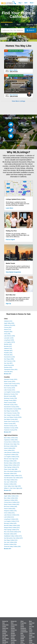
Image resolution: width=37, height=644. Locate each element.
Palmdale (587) (8, 351)
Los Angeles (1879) (9, 342)
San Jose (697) (8, 363)
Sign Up (8, 304)
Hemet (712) (7, 330)
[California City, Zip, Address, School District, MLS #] (13, 30)
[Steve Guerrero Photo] (29, 93)
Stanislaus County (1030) (11, 428)
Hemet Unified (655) (10, 448)
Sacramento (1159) (9, 357)
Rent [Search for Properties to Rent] (18, 25)
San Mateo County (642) (11, 419)
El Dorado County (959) (11, 386)
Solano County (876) (10, 424)
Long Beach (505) (9, 340)
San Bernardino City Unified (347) (13, 478)
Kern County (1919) (9, 388)
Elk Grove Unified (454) (11, 446)
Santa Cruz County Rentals (14, 632)
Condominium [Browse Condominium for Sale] (24, 632)
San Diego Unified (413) (11, 480)
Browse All (8, 374)
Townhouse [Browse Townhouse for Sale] (23, 630)
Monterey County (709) (10, 398)
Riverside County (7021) (11, 405)
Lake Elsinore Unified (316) (12, 452)
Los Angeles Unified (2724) (12, 457)
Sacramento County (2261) (12, 407)
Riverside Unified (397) (10, 473)
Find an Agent (10, 240)
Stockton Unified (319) (10, 484)
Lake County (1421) (10, 390)
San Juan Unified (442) (10, 482)
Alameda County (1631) (11, 379)
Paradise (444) (8, 353)
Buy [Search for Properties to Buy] (7, 25)
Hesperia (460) (8, 332)
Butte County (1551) (10, 381)
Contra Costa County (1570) (12, 384)
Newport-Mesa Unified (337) (12, 465)
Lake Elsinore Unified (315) (12, 515)
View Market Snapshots (13, 272)
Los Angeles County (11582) (12, 392)
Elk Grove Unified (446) (11, 506)
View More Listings (18, 101)
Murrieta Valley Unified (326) (12, 525)
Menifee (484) (8, 344)
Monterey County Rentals (13, 637)
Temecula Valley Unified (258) (12, 546)
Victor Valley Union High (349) (12, 486)
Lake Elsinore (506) (9, 336)
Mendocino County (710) (11, 394)
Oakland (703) (8, 348)
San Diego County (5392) (11, 411)
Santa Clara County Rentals (14, 626)
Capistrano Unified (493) (11, 440)
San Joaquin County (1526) (12, 415)
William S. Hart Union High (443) (13, 488)
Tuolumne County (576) (11, 430)
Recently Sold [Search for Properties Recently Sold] (31, 25)
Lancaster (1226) (9, 338)
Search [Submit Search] (31, 30)
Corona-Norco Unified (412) (12, 442)
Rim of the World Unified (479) (12, 471)
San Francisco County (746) (12, 413)
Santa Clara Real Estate (32, 633)
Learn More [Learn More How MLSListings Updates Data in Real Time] (9, 208)
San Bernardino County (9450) (12, 409)
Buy (20, 3)
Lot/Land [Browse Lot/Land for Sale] (23, 637)
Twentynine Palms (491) (11, 369)
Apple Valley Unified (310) (11, 496)
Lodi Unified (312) (9, 517)
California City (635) (10, 325)
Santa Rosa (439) (9, 365)
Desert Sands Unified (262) (12, 504)
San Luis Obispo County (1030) (13, 417)
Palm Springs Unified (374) (11, 467)
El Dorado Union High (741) (12, 444)
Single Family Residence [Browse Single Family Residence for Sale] (23, 626)
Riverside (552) (8, 355)
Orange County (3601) (10, 400)
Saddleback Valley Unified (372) (13, 476)
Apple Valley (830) (9, 323)
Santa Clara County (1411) (11, 421)
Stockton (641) (8, 367)
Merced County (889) (10, 396)
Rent (31, 3)
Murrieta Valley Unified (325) (12, 463)
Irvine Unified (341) (9, 450)
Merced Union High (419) (11, 459)
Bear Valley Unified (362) (11, 438)
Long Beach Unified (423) (11, 455)
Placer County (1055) (10, 402)
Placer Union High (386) (11, 469)
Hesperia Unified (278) (10, 511)
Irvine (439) (7, 334)
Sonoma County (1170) (10, 426)
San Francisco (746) (10, 361)
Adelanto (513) (8, 321)
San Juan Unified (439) (10, 542)
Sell (26, 3)
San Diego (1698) (9, 359)
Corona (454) (8, 327)
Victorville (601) (8, 372)
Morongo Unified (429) (10, 461)
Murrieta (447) (8, 346)
